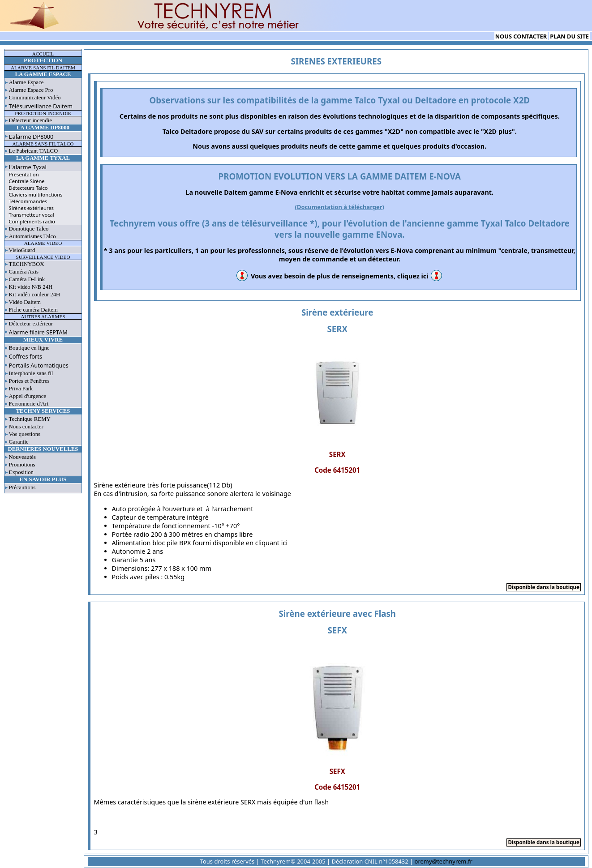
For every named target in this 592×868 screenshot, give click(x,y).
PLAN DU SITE (569, 36)
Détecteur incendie (30, 120)
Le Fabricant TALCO (34, 151)
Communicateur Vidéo (35, 98)
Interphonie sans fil (31, 373)
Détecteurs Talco (28, 188)
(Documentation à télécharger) (340, 207)
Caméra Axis (24, 272)
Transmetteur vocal (32, 215)
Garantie (19, 442)
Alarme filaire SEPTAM (38, 332)
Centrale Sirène (27, 181)
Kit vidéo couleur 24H (35, 295)
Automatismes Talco (32, 236)
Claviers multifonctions (36, 195)
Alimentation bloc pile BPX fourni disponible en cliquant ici (200, 543)
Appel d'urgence (28, 396)
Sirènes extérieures (31, 208)
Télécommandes (28, 201)
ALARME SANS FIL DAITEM (43, 68)
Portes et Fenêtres (29, 381)
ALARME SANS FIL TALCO (43, 144)
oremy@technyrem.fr (444, 861)
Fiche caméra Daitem (33, 310)
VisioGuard (22, 250)
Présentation (24, 174)
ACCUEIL (43, 54)
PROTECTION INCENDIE (43, 113)
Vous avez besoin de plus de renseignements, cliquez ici (340, 276)
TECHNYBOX (27, 264)
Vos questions (25, 434)
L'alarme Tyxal (28, 167)
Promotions (22, 465)
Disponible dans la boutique (543, 587)
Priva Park (21, 389)
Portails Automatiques (39, 365)
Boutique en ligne (29, 348)
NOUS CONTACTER (521, 36)
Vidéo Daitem (25, 302)
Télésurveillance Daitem (41, 106)
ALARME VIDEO (43, 243)
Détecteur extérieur (31, 324)
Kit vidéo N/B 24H (31, 287)
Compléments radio (32, 221)
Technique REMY (30, 419)
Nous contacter (26, 427)
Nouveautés (22, 457)
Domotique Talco (29, 229)
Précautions (22, 487)
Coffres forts (26, 356)
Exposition (21, 472)
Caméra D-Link (27, 279)
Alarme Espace (26, 82)
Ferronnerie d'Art (29, 404)
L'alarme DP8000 (31, 137)
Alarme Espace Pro (31, 90)
